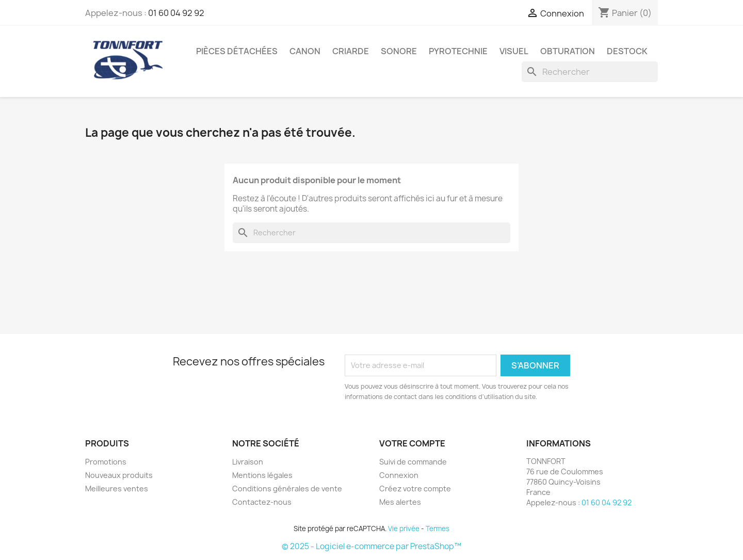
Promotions (106, 462)
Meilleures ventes (117, 489)
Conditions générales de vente (287, 489)
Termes (438, 529)
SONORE (399, 51)
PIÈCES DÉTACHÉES (237, 51)
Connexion (399, 475)
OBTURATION (568, 51)
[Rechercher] (590, 72)
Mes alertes (400, 502)
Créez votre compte (415, 489)
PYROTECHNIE (458, 51)
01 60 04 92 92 (176, 13)
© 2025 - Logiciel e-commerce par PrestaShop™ (372, 546)
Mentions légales (262, 475)
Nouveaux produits (119, 475)
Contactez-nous (262, 502)
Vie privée (404, 529)
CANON (305, 51)
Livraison (248, 462)
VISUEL (514, 51)
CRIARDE (351, 51)
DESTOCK (627, 51)
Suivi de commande (413, 462)
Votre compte (412, 443)
